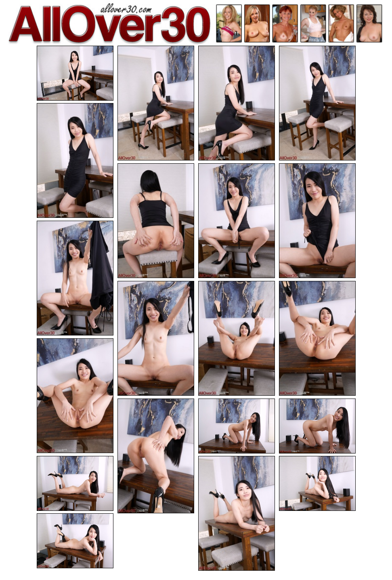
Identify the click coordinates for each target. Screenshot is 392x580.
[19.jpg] (317, 484)
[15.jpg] (237, 426)
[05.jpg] (75, 160)
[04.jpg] (317, 103)
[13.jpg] (75, 396)
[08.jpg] (317, 221)
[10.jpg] (156, 338)
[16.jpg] (317, 426)
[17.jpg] (75, 484)
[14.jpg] (156, 456)
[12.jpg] (317, 338)
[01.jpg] (75, 73)
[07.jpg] (237, 221)
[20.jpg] (75, 541)
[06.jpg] (156, 221)
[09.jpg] (75, 278)
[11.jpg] (237, 338)
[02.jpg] (156, 103)
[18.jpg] (237, 513)
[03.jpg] (237, 103)
